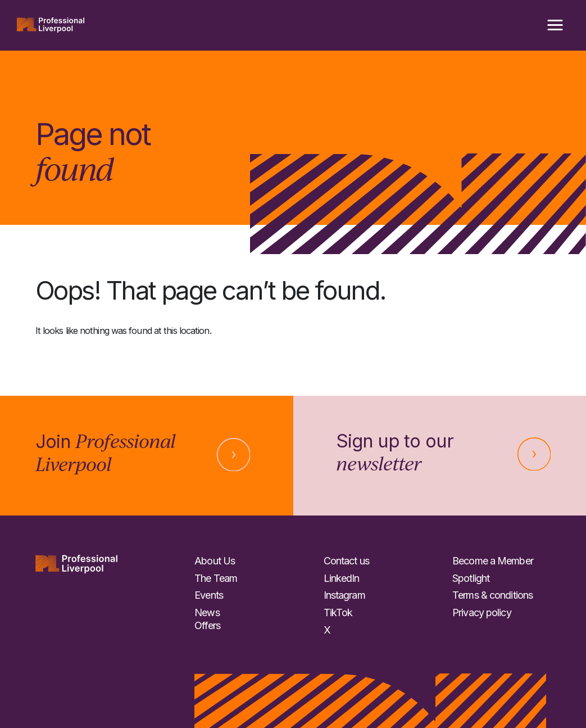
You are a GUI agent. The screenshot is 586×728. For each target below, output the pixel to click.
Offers (207, 625)
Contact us (346, 561)
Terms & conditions (492, 595)
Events (209, 595)
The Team (216, 578)
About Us (215, 561)
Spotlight (471, 578)
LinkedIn (342, 578)
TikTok (338, 612)
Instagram (344, 595)
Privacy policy (481, 612)
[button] (555, 25)
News (207, 612)
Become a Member (493, 561)
